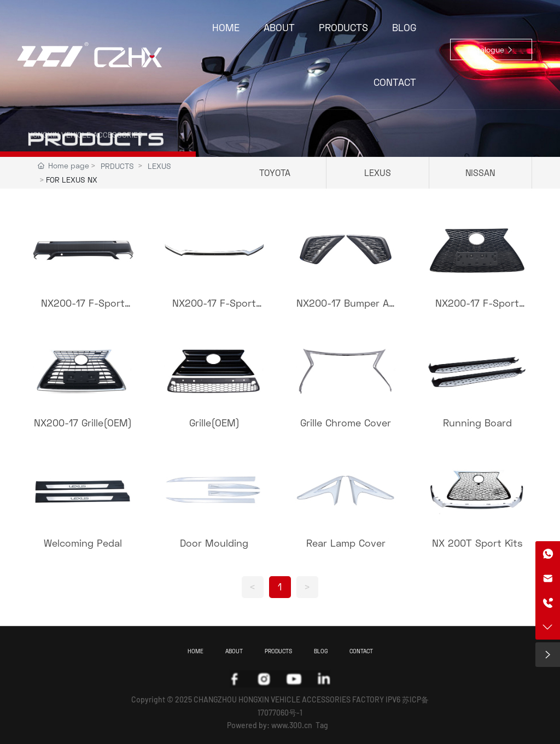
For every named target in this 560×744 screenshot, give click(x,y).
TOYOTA (275, 172)
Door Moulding (214, 543)
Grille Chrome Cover (346, 423)
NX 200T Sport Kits (477, 543)
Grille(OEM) (214, 423)
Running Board (477, 423)
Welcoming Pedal (83, 543)
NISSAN (480, 172)
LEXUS (159, 166)
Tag (322, 725)
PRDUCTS (117, 166)
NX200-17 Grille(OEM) (83, 423)
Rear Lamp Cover (346, 543)
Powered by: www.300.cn (270, 725)
